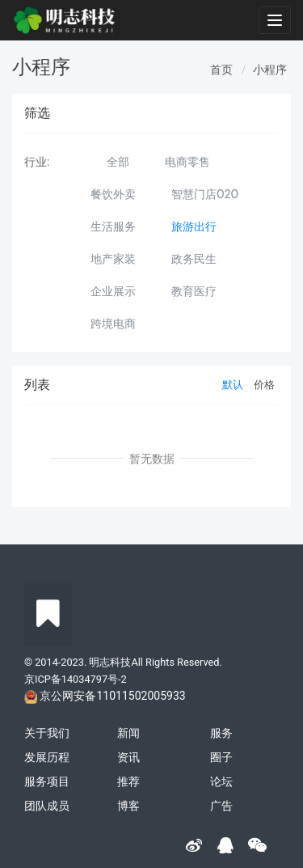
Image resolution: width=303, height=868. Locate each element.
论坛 (221, 781)
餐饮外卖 (113, 194)
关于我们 (47, 733)
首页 (221, 70)
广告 (221, 806)
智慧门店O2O (205, 194)
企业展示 (113, 291)
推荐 (128, 781)
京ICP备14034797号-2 (76, 679)
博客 (128, 806)
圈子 (221, 757)
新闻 (128, 733)
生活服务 (113, 227)
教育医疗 (194, 291)
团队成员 (47, 806)
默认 (233, 385)
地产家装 (113, 259)
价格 (264, 385)
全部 (118, 162)
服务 (221, 733)
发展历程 (47, 757)
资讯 (128, 757)
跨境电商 (113, 324)
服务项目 (47, 781)
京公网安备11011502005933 (112, 696)
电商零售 (187, 162)
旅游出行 (194, 227)
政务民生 (194, 259)
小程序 (270, 70)
